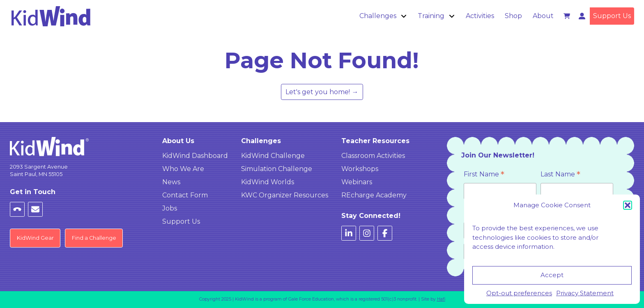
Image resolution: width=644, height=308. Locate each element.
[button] (628, 205)
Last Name (560, 175)
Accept (552, 275)
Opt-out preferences (519, 293)
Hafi (441, 299)
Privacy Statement (585, 293)
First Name (484, 175)
